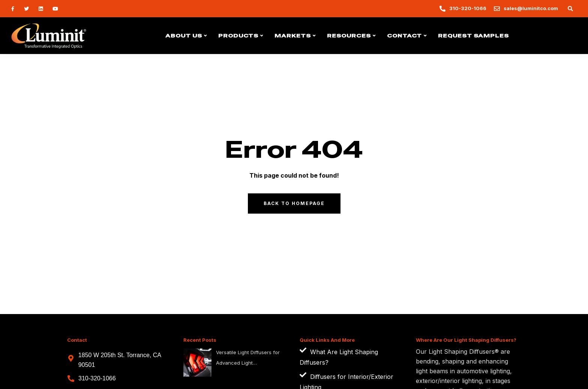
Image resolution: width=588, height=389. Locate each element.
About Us (184, 36)
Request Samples (473, 36)
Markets (293, 36)
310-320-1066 (97, 378)
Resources (349, 36)
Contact (404, 36)
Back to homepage (294, 203)
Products (238, 36)
